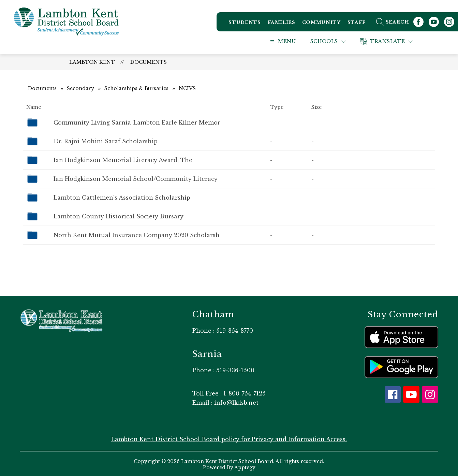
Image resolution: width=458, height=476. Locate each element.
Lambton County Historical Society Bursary (119, 216)
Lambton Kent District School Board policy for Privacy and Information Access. (229, 438)
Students (244, 24)
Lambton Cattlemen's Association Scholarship (122, 197)
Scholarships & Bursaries (136, 88)
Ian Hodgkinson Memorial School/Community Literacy (136, 178)
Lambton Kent (92, 61)
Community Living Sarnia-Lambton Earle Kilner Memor (137, 122)
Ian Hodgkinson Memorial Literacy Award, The (123, 159)
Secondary (80, 88)
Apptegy (245, 467)
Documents (149, 61)
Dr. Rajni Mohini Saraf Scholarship (106, 141)
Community (321, 24)
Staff (356, 24)
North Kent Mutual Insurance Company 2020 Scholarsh (137, 234)
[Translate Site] (394, 41)
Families (281, 24)
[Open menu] (288, 41)
